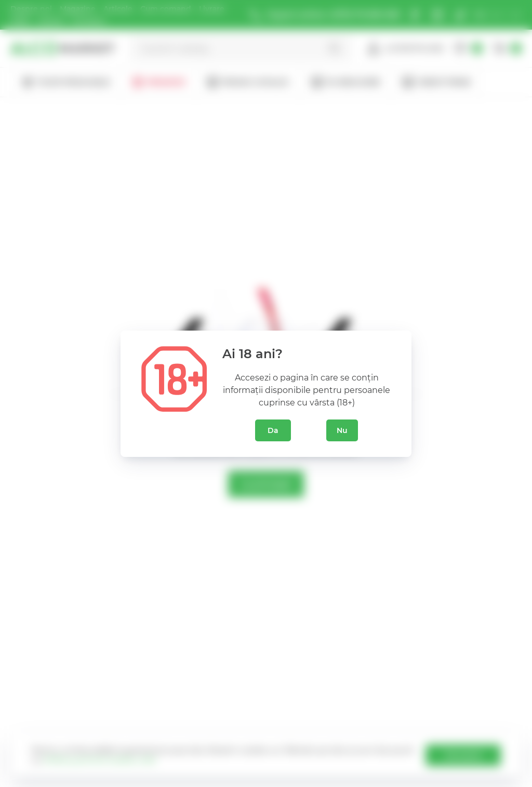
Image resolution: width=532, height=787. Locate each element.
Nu (342, 430)
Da (273, 430)
